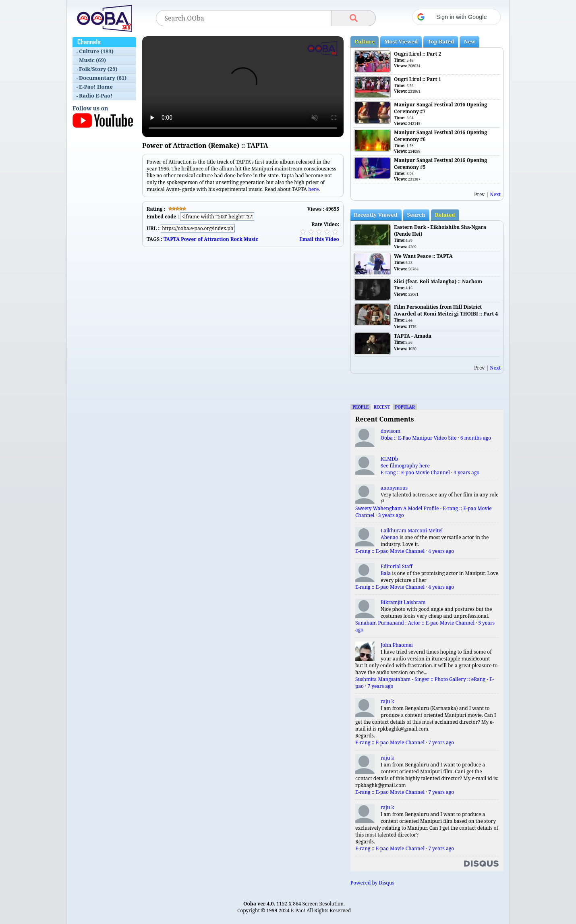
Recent (382, 407)
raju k (387, 701)
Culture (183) (96, 51)
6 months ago (476, 438)
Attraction (217, 239)
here (313, 189)
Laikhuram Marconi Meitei (412, 531)
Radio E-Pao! (96, 96)
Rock (236, 239)
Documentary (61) (103, 78)
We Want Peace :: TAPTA (423, 256)
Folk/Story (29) (98, 69)
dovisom (391, 431)
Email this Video (319, 239)
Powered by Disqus (372, 883)
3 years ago (466, 472)
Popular (405, 407)
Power (189, 239)
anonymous (394, 488)
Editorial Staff (397, 566)
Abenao (390, 537)
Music (251, 239)
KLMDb (389, 459)
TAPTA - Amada (413, 336)
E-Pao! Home (96, 87)
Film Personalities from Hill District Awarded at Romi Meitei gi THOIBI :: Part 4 (446, 310)
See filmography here (405, 466)
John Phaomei (397, 645)
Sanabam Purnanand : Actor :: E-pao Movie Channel (415, 623)
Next (495, 194)
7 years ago (380, 686)
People (361, 407)
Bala (386, 573)
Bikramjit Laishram (403, 602)
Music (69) (92, 60)
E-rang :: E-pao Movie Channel (415, 472)
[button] (456, 17)
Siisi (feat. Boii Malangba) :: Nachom (438, 281)
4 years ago (441, 551)
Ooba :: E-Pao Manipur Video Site (419, 438)
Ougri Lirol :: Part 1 (417, 79)
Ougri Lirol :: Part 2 (417, 54)
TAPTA (172, 239)
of (200, 239)
